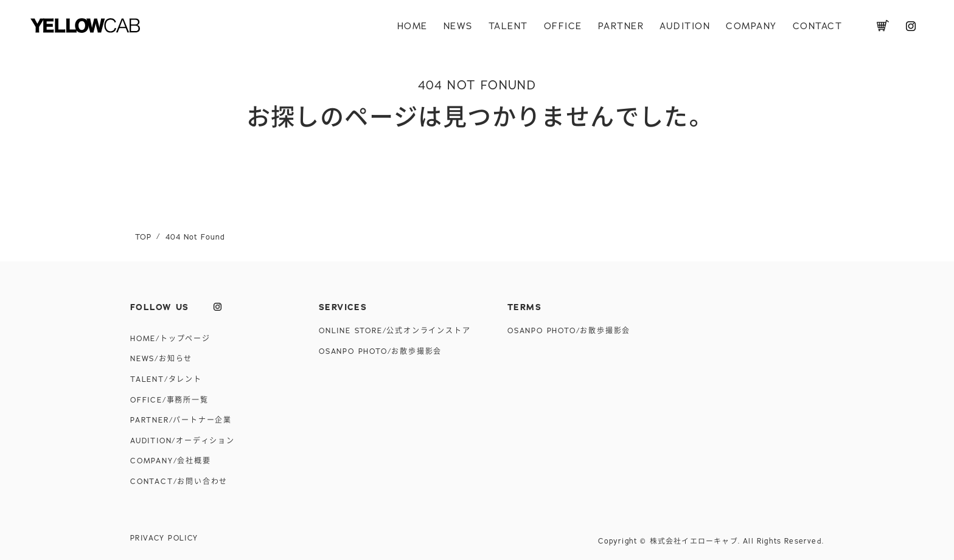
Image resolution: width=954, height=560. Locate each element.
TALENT (508, 26)
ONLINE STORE (395, 331)
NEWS (458, 26)
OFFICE (563, 26)
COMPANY (751, 26)
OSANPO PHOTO (380, 351)
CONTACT (818, 26)
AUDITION (685, 26)
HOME (413, 26)
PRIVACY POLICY (164, 538)
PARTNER (621, 26)
